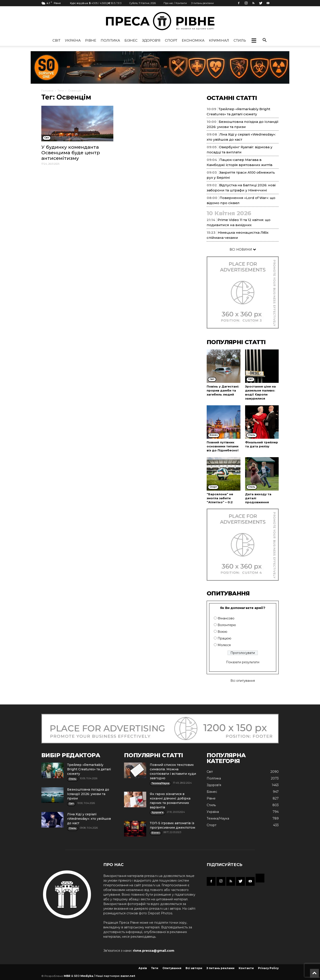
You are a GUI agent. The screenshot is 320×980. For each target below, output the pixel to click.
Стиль (240, 40)
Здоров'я (151, 40)
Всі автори (194, 968)
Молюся (224, 645)
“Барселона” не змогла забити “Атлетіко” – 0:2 (220, 498)
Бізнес (131, 40)
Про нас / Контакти (175, 3)
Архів (143, 968)
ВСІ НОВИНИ (243, 250)
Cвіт (56, 40)
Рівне (91, 40)
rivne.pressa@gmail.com (154, 951)
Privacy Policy (268, 968)
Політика (110, 40)
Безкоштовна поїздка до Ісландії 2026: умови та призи (88, 794)
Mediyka (87, 976)
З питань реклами (202, 3)
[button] (254, 41)
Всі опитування (243, 681)
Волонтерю (227, 625)
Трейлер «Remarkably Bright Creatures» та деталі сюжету (89, 769)
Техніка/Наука (218, 818)
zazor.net (128, 976)
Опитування (172, 968)
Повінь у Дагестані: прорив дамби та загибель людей (223, 390)
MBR (67, 976)
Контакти (246, 968)
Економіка (193, 40)
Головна (47, 90)
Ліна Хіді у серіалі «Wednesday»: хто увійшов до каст (89, 819)
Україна (73, 40)
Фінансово (226, 618)
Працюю (224, 638)
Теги (61, 90)
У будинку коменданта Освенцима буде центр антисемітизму (71, 153)
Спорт (171, 40)
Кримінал (219, 40)
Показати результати (243, 662)
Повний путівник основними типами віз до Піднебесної (223, 446)
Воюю (222, 632)
